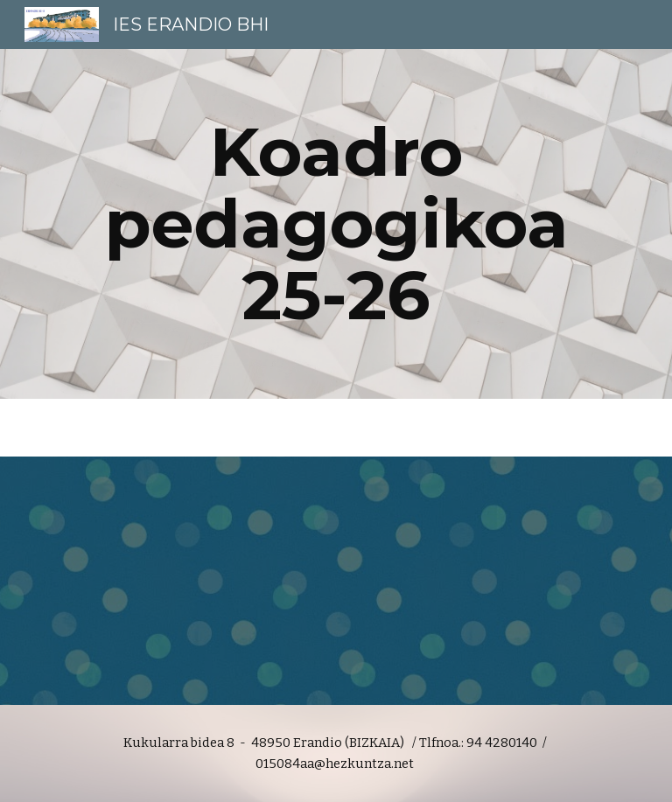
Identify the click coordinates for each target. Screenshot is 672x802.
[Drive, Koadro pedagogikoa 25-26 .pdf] (336, 581)
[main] (336, 224)
